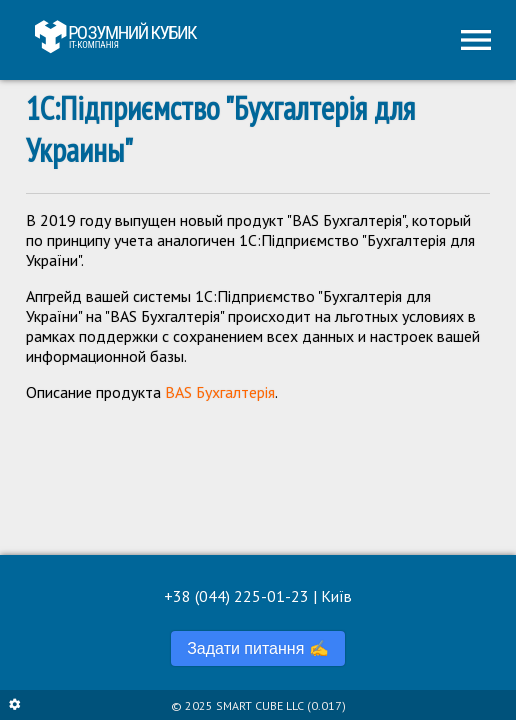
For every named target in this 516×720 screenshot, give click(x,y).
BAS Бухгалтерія (220, 392)
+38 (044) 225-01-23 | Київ (258, 596)
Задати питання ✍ (258, 648)
